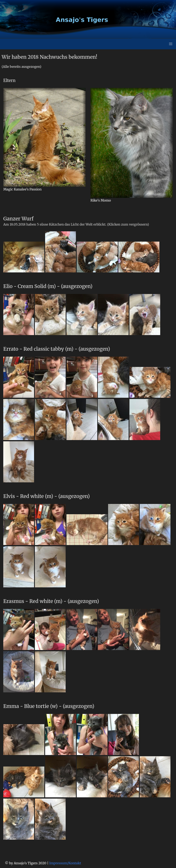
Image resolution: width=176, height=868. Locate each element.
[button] (171, 44)
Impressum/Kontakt (65, 863)
